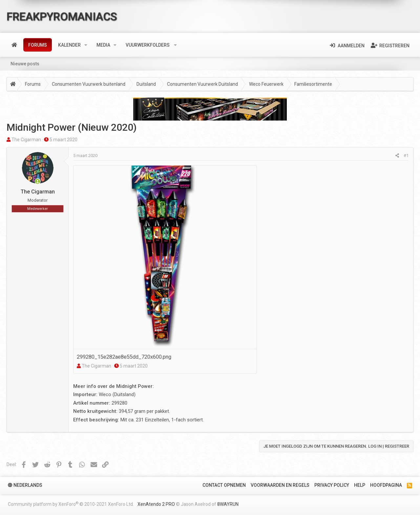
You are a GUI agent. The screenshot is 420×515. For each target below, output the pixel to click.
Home (14, 45)
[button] (86, 45)
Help (360, 485)
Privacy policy (332, 485)
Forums (38, 45)
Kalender (69, 45)
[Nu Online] (38, 182)
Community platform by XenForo (71, 504)
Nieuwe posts (25, 64)
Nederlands (25, 485)
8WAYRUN (228, 504)
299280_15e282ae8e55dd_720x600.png (124, 357)
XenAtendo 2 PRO (156, 504)
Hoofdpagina (386, 485)
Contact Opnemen (224, 485)
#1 (406, 156)
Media (103, 45)
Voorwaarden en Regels (280, 485)
